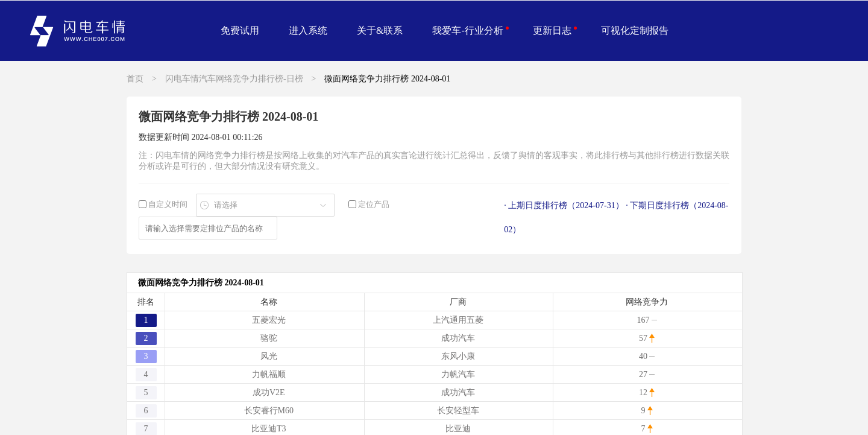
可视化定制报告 (635, 30)
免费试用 (240, 30)
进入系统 (308, 30)
